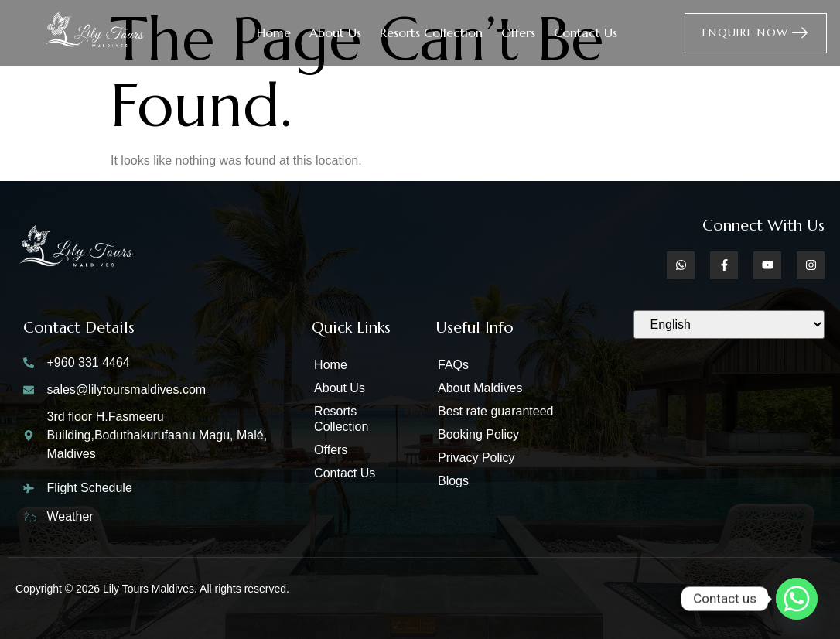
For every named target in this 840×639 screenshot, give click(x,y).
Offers (518, 32)
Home (274, 32)
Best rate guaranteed (495, 411)
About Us (335, 32)
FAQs (453, 365)
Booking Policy (478, 434)
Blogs (453, 481)
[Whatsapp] (797, 599)
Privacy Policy (476, 458)
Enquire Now (756, 33)
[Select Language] (729, 325)
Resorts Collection (431, 32)
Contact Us (586, 32)
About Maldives (480, 388)
